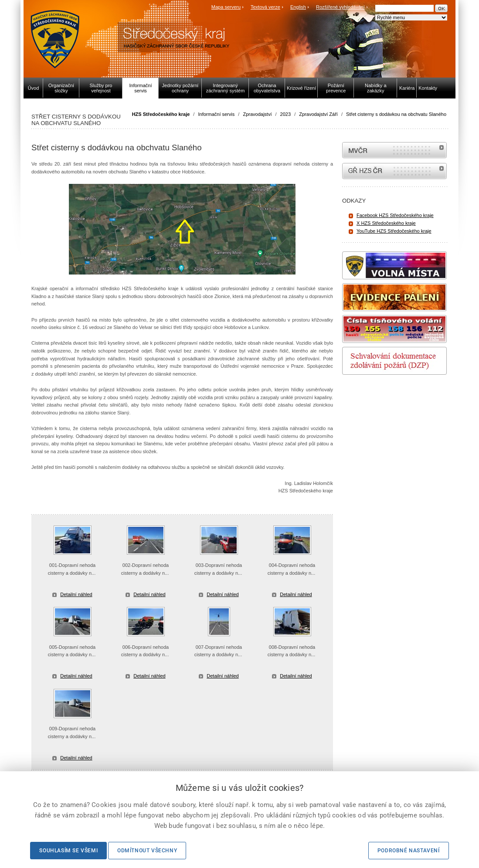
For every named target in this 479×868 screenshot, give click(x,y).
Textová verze (265, 7)
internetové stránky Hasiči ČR (394, 171)
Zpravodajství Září (318, 114)
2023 (285, 114)
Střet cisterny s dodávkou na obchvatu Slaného (396, 114)
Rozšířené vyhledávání (340, 7)
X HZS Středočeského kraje (386, 223)
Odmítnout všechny (147, 851)
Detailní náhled (76, 594)
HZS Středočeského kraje (161, 114)
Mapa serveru (226, 7)
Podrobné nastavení (409, 851)
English (298, 7)
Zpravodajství (257, 114)
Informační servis (216, 114)
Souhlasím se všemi (68, 851)
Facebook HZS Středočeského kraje (395, 215)
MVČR (394, 150)
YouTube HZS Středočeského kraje (394, 231)
